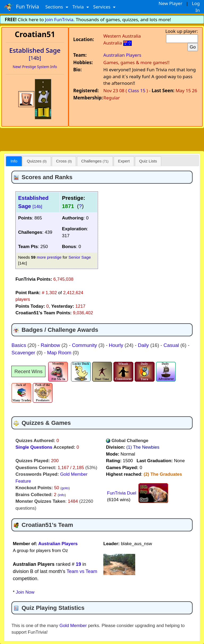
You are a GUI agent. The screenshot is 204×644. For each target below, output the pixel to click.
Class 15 (137, 91)
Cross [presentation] (64, 161)
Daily (144, 345)
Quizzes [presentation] (37, 161)
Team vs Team (82, 571)
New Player (170, 3)
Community (85, 345)
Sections (55, 7)
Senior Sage (80, 257)
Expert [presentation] (124, 161)
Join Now (25, 592)
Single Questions (34, 447)
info (62, 495)
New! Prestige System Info (35, 67)
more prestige (49, 257)
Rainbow (51, 345)
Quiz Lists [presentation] (148, 161)
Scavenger (24, 353)
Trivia (79, 7)
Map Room (60, 353)
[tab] (14, 161)
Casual (172, 345)
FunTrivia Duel (122, 493)
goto (65, 488)
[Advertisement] (102, 139)
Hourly (117, 345)
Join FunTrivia (59, 19)
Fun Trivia (22, 7)
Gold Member (73, 626)
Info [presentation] (14, 161)
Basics (19, 345)
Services (102, 7)
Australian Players (122, 55)
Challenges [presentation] (95, 161)
